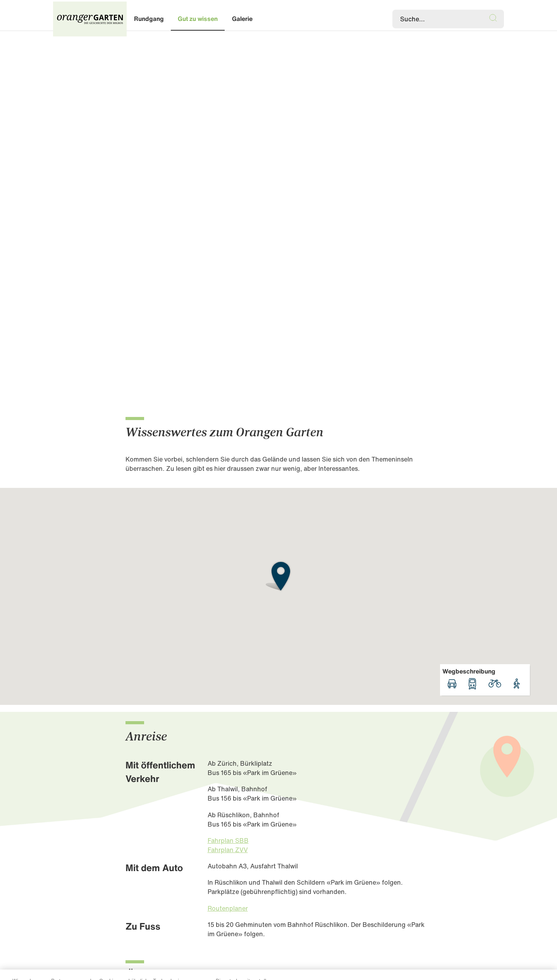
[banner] (278, 19)
